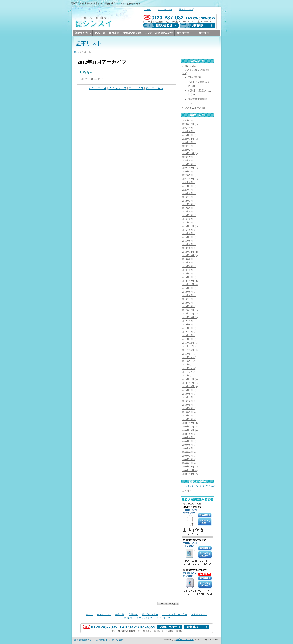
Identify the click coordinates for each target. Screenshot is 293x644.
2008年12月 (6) (190, 467)
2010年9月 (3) (189, 390)
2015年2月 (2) (189, 248)
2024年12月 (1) (190, 139)
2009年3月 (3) (189, 456)
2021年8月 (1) (189, 183)
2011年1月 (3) (189, 376)
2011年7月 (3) (189, 357)
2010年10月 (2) (190, 387)
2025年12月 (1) (190, 124)
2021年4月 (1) (189, 190)
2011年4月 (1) (189, 365)
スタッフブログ (144, 618)
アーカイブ (136, 88)
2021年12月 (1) (190, 179)
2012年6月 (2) (189, 325)
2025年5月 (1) (189, 132)
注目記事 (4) (194, 77)
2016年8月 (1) (189, 212)
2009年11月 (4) (190, 427)
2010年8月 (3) (189, 394)
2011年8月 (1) (189, 354)
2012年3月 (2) (189, 336)
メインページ (117, 88)
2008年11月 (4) (190, 471)
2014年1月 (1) (189, 277)
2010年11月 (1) (190, 383)
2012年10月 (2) (190, 318)
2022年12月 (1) (190, 168)
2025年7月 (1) (189, 128)
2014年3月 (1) (189, 270)
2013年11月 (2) (190, 285)
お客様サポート (186, 33)
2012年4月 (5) (189, 332)
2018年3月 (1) (189, 201)
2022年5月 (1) (189, 175)
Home (77, 52)
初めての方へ (83, 33)
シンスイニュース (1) (193, 108)
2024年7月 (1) (189, 143)
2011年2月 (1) (189, 372)
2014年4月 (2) (189, 267)
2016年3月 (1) (189, 216)
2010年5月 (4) (189, 405)
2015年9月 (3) (189, 230)
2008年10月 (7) (190, 474)
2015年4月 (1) (189, 245)
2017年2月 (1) (189, 208)
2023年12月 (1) (190, 153)
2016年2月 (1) (189, 219)
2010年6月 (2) (189, 401)
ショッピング (165, 10)
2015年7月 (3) (189, 237)
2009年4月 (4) (189, 452)
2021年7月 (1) (189, 186)
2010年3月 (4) (189, 412)
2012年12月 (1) (190, 310)
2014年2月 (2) (189, 274)
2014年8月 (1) (189, 259)
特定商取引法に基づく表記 (110, 640)
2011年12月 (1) (190, 343)
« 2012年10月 (98, 88)
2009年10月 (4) (190, 430)
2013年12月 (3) (190, 281)
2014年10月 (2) (190, 255)
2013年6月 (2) (189, 292)
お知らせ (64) (189, 66)
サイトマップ (186, 10)
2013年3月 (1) (189, 303)
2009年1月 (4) (189, 463)
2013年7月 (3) (189, 288)
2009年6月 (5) (189, 445)
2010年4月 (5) (189, 409)
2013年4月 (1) (189, 299)
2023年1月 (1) (189, 165)
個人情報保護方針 (83, 640)
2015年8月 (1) (189, 234)
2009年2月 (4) (189, 460)
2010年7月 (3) (189, 398)
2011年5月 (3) (189, 361)
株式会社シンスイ (185, 640)
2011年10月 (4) (190, 350)
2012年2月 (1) (189, 339)
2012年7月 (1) (189, 321)
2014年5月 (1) (189, 263)
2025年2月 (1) (189, 135)
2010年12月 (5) (190, 379)
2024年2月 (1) (189, 150)
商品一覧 (100, 33)
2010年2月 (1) (189, 416)
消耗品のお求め (132, 33)
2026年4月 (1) (189, 121)
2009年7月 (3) (189, 441)
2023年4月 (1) (189, 161)
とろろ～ (86, 73)
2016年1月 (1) (189, 223)
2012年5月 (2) (189, 328)
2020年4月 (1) (189, 194)
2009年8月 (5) (189, 438)
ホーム (148, 10)
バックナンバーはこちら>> (201, 486)
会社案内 (204, 33)
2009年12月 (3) (190, 423)
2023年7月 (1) (189, 157)
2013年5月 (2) (189, 296)
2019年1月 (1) (189, 197)
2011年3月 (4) (189, 369)
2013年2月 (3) (189, 306)
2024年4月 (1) (189, 146)
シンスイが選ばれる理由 (159, 33)
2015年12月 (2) (190, 226)
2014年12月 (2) (190, 252)
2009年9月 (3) (189, 434)
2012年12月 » (154, 88)
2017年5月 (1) (189, 204)
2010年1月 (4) (189, 420)
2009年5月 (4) (189, 449)
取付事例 (114, 33)
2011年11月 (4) (190, 347)
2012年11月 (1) (190, 314)
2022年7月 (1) (189, 172)
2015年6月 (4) (189, 241)
